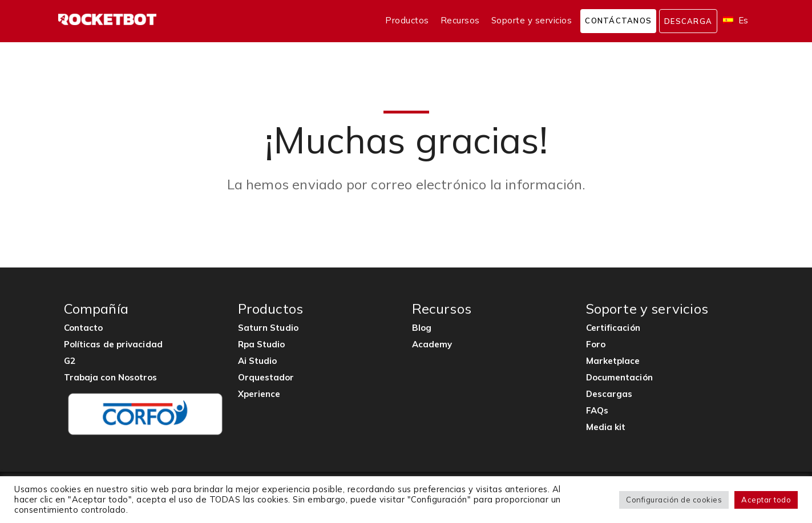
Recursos (460, 20)
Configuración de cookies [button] (674, 500)
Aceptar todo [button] (766, 500)
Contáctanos (618, 21)
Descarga (688, 21)
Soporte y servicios (532, 20)
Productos (407, 20)
